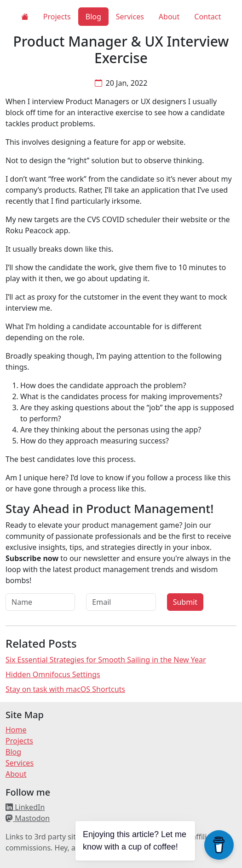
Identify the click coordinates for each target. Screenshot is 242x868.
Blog (93, 17)
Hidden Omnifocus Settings (53, 674)
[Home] (25, 17)
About (169, 17)
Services (130, 17)
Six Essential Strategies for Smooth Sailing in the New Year (106, 660)
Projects (57, 17)
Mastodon (28, 818)
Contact (207, 17)
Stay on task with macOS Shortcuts (65, 689)
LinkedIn (25, 807)
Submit (185, 602)
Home (16, 730)
